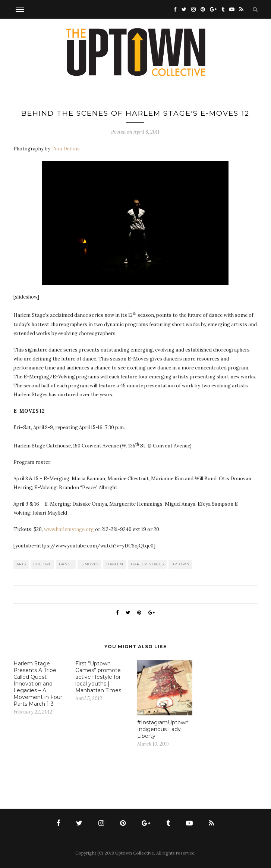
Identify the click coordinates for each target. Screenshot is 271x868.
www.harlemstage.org (69, 529)
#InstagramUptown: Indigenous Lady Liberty (163, 729)
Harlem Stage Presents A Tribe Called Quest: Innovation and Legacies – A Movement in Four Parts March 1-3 (38, 684)
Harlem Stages (147, 564)
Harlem (115, 564)
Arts (21, 564)
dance (66, 564)
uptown (181, 564)
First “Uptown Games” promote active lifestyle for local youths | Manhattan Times (98, 677)
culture (42, 564)
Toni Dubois (66, 149)
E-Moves (90, 564)
